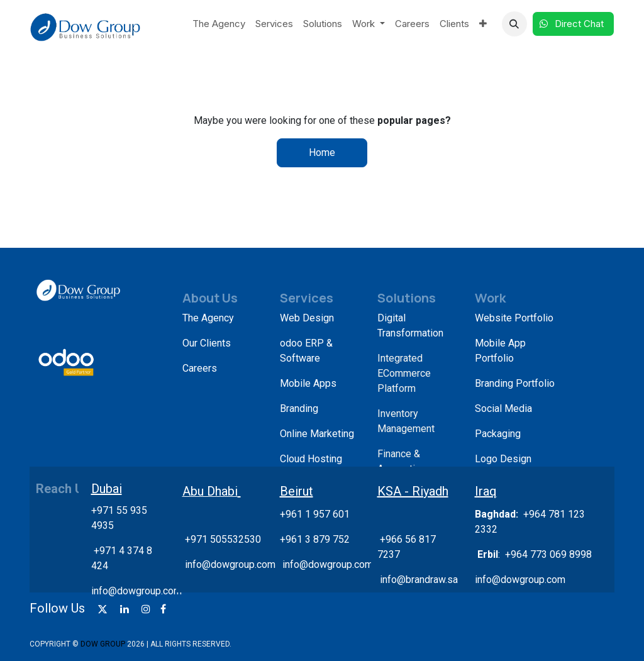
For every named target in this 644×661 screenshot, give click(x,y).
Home (322, 153)
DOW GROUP (103, 644)
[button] (514, 24)
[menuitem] (219, 24)
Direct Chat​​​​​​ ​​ (573, 24)
